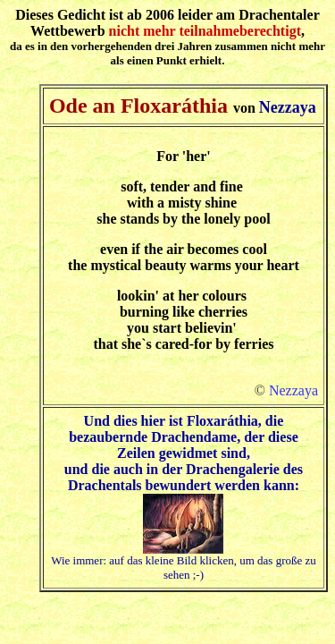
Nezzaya (293, 390)
